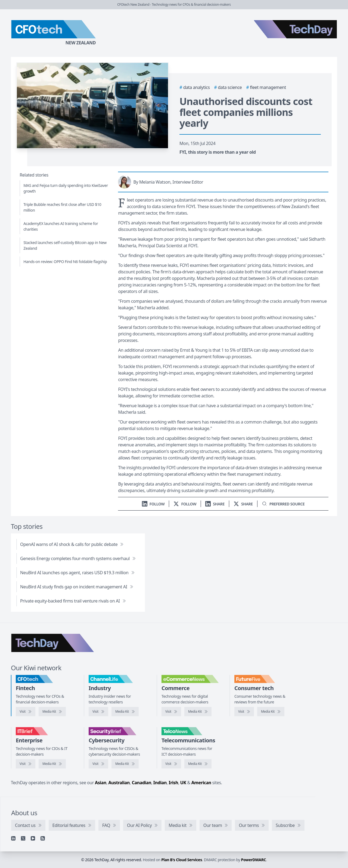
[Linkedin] (13, 838)
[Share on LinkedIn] (215, 504)
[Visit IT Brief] (26, 764)
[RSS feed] (43, 838)
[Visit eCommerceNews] (171, 712)
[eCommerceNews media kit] (198, 712)
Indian (160, 783)
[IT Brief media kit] (52, 764)
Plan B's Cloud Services (182, 860)
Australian (119, 783)
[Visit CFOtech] (26, 712)
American (201, 783)
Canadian (142, 783)
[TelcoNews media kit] (198, 764)
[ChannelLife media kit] (125, 712)
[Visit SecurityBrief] (98, 764)
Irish (174, 783)
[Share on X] (243, 504)
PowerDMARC (254, 860)
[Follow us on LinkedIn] (153, 504)
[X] (23, 838)
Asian (101, 783)
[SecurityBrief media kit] (125, 764)
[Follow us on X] (185, 504)
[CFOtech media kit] (52, 712)
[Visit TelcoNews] (171, 764)
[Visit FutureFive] (244, 712)
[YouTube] (33, 838)
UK (183, 783)
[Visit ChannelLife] (98, 712)
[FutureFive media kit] (271, 712)
